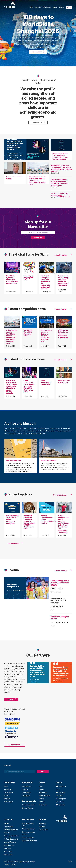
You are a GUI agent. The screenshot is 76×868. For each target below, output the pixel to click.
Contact (13, 865)
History (7, 833)
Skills (31, 7)
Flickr (60, 796)
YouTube (61, 792)
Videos (41, 799)
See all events (61, 571)
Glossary (8, 802)
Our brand (8, 851)
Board (7, 823)
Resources (43, 792)
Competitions (27, 786)
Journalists (43, 830)
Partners (8, 848)
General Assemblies (12, 836)
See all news (61, 197)
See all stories (60, 255)
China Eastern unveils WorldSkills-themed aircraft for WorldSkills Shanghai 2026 (59, 182)
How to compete (28, 837)
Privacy (33, 861)
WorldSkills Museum (29, 840)
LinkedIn (60, 805)
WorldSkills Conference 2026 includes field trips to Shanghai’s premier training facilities (61, 168)
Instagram (61, 799)
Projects (25, 789)
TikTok (60, 802)
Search (43, 772)
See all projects (60, 495)
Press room (9, 854)
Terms (7, 865)
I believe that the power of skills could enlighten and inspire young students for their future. (38, 671)
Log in (69, 7)
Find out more (37, 123)
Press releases (44, 796)
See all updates (13, 543)
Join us (10, 699)
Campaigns (26, 796)
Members (42, 823)
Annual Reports (10, 842)
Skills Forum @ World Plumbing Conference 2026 (60, 583)
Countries (38, 7)
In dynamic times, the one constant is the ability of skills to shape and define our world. (61, 671)
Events (42, 789)
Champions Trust (28, 805)
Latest (55, 7)
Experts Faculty (28, 808)
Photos (42, 802)
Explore (62, 7)
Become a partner (28, 829)
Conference (26, 792)
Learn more (37, 52)
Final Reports (9, 845)
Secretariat (9, 827)
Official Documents (11, 839)
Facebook (61, 786)
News (41, 786)
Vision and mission (11, 830)
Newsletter (43, 805)
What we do (47, 7)
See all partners (14, 745)
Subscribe (38, 238)
